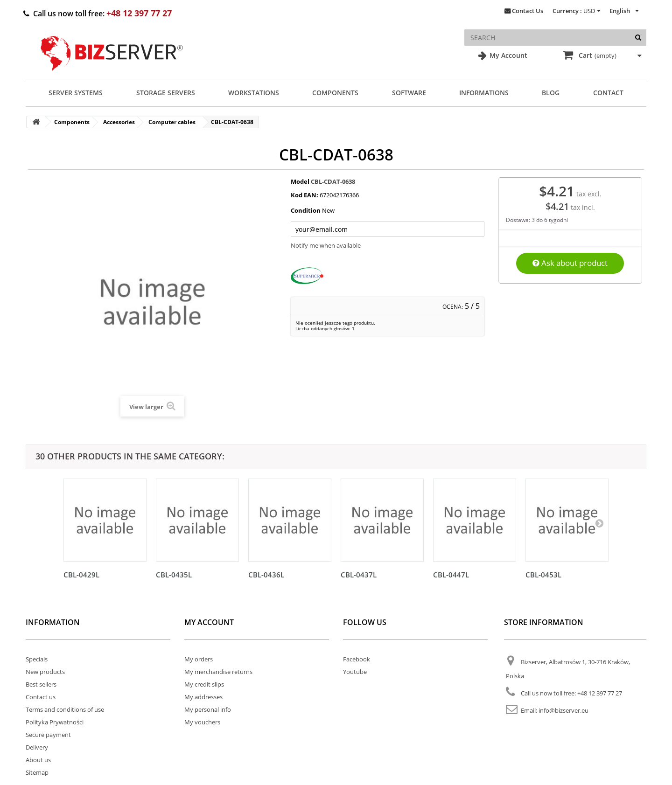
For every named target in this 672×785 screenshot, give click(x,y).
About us (38, 760)
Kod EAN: (304, 195)
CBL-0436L (266, 575)
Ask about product (570, 263)
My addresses (203, 697)
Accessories (119, 122)
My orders (199, 659)
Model (300, 181)
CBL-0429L (81, 575)
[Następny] (599, 523)
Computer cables (172, 122)
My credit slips (204, 684)
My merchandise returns (218, 672)
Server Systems (76, 93)
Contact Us (528, 11)
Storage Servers (166, 93)
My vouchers (202, 722)
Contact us (41, 697)
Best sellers (41, 684)
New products (45, 672)
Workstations (254, 93)
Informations (484, 93)
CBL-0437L (359, 575)
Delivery (37, 747)
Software (409, 93)
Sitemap (37, 772)
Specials (37, 659)
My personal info (208, 709)
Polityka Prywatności (55, 722)
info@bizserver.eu (563, 710)
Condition (306, 210)
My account (209, 622)
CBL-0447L (451, 575)
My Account (507, 55)
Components (335, 93)
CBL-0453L (543, 575)
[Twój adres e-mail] (388, 229)
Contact (608, 93)
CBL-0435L (174, 575)
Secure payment (48, 735)
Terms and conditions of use (65, 709)
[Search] (638, 38)
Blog (551, 93)
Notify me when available (326, 245)
